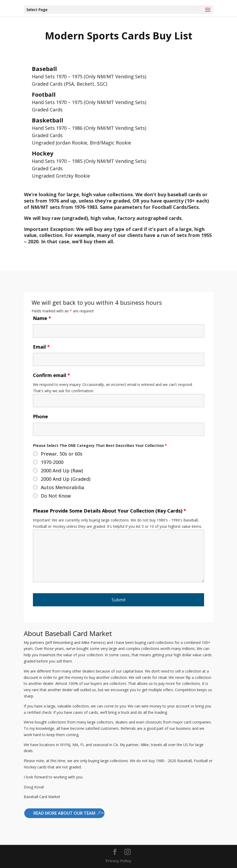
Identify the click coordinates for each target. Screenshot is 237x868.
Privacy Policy (118, 861)
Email (41, 347)
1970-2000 (52, 462)
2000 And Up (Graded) (66, 479)
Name (42, 318)
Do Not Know (56, 496)
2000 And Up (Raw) (62, 471)
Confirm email (51, 375)
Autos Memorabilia (62, 487)
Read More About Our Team (64, 813)
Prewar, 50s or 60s (62, 454)
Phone (40, 416)
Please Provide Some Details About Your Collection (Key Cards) (110, 511)
